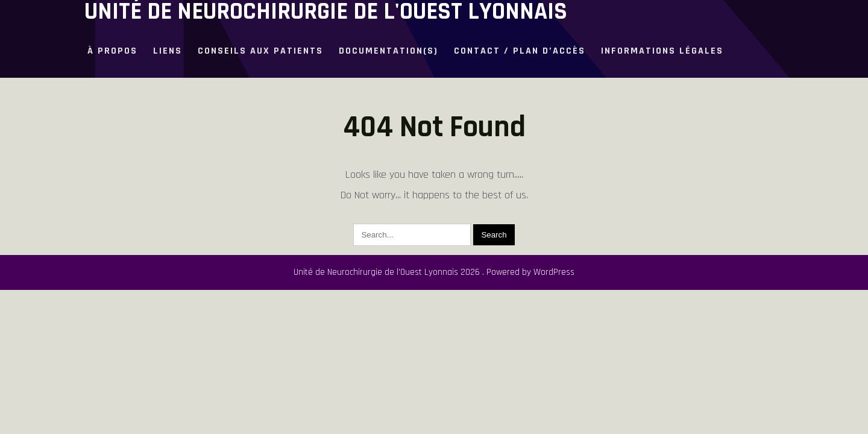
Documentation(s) (388, 51)
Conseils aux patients (260, 51)
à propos (112, 51)
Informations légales (662, 51)
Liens (168, 51)
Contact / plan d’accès (520, 51)
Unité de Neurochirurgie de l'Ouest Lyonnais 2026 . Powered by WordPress (434, 272)
